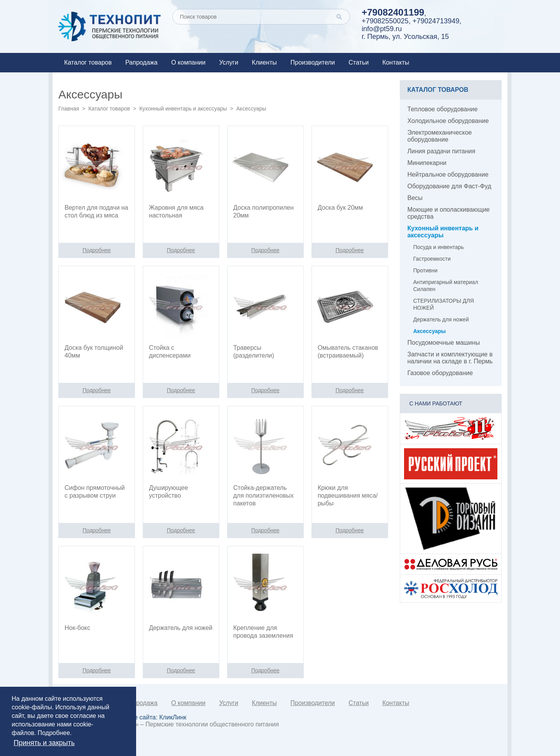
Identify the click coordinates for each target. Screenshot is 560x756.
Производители (313, 62)
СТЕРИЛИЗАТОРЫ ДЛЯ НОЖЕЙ (444, 304)
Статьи (359, 62)
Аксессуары (430, 331)
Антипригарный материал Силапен (446, 286)
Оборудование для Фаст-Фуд (450, 186)
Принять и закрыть (44, 743)
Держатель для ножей (441, 319)
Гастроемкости (432, 259)
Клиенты (264, 62)
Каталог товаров (88, 62)
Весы (415, 198)
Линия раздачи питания (442, 151)
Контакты (396, 62)
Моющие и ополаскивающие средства (449, 213)
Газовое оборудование (440, 373)
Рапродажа (141, 62)
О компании (188, 62)
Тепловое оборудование (443, 109)
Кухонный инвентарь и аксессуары (183, 109)
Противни (426, 270)
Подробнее (54, 733)
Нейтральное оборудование (448, 175)
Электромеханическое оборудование (440, 136)
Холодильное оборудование (448, 121)
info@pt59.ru (382, 29)
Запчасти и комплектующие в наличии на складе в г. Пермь (450, 358)
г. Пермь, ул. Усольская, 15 (405, 37)
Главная (69, 109)
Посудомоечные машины (444, 343)
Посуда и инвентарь (439, 247)
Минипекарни (427, 163)
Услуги (228, 62)
